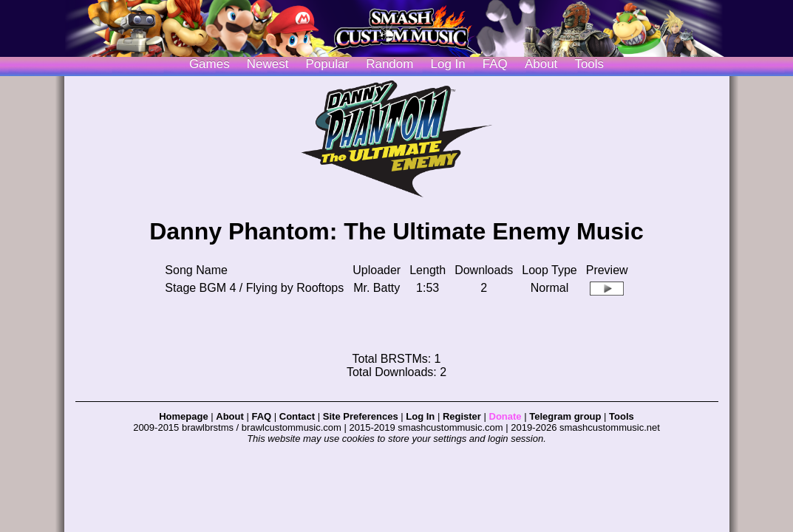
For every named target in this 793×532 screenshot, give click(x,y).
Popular (328, 64)
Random (389, 64)
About (541, 64)
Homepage (183, 416)
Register (462, 416)
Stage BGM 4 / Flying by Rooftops (254, 288)
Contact (297, 416)
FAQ (495, 64)
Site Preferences (361, 416)
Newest (268, 64)
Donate (506, 416)
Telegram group (565, 416)
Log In (420, 416)
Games (210, 64)
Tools (589, 64)
